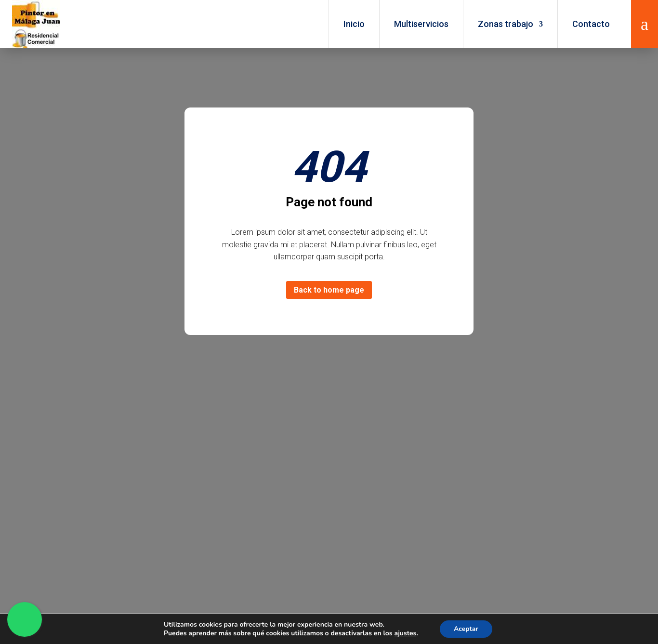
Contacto (591, 24)
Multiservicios (421, 24)
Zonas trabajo (506, 24)
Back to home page (329, 290)
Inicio (354, 24)
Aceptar (466, 629)
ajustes (405, 633)
